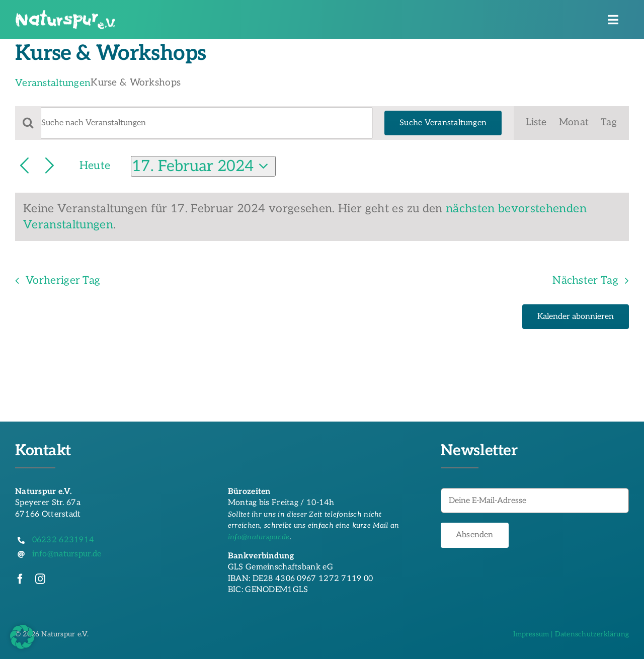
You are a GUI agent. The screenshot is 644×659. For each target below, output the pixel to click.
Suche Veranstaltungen (443, 123)
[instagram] (40, 579)
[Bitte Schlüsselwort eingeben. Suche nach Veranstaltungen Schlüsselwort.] (207, 123)
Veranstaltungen (53, 83)
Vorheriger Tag (63, 280)
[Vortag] (24, 166)
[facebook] (20, 579)
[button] (22, 637)
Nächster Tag (585, 280)
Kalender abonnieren (576, 317)
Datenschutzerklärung (592, 634)
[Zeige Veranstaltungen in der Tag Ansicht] (609, 123)
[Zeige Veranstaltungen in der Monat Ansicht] (574, 123)
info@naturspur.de (259, 537)
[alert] (322, 217)
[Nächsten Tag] (50, 166)
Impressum (531, 634)
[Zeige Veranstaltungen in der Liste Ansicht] (536, 123)
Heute (95, 166)
